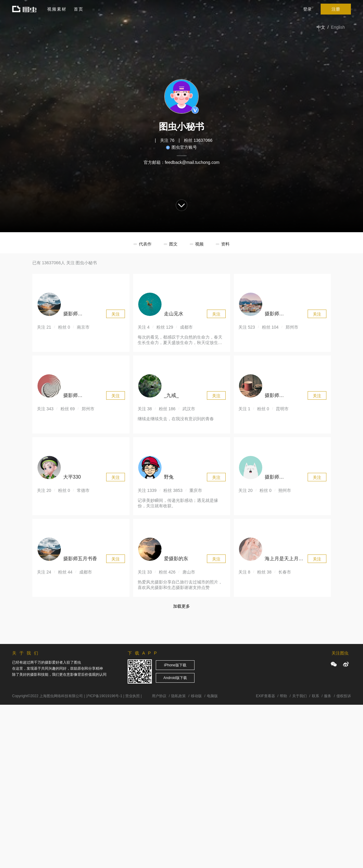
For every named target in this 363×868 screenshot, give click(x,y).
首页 (79, 9)
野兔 (169, 477)
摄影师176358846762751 (284, 478)
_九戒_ (172, 395)
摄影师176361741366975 (284, 396)
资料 (225, 244)
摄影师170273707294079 (284, 315)
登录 (307, 9)
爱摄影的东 (176, 559)
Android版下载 (175, 678)
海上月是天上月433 (282, 559)
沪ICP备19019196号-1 (104, 696)
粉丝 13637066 (198, 140)
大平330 (72, 477)
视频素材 (57, 9)
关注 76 (167, 140)
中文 (321, 27)
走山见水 (174, 314)
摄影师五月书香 (80, 559)
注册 (336, 9)
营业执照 (132, 696)
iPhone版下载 (175, 665)
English (338, 27)
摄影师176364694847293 (83, 315)
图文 (173, 244)
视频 (199, 244)
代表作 (145, 244)
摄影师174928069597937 (83, 396)
